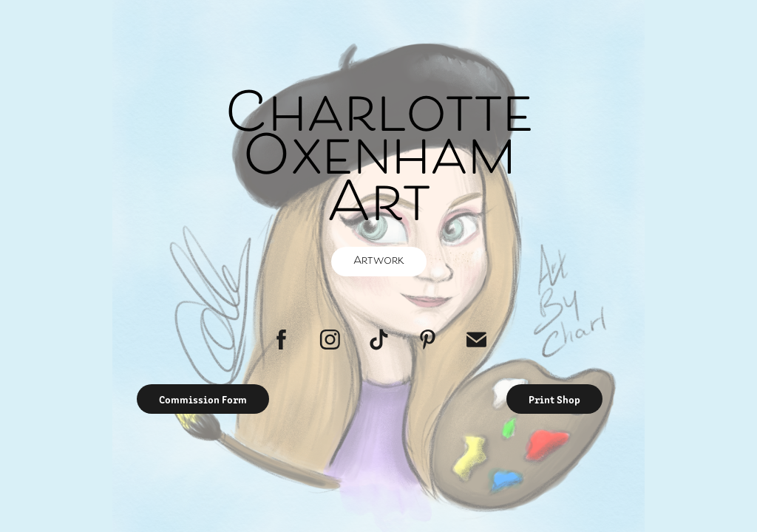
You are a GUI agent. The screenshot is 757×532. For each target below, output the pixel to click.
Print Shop (554, 399)
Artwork (379, 261)
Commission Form (203, 399)
